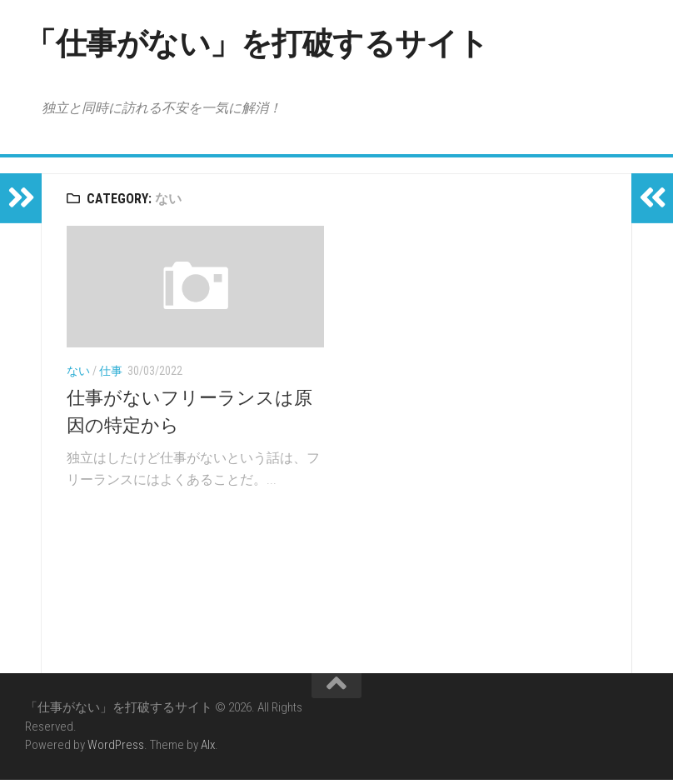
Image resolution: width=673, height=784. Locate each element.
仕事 (111, 375)
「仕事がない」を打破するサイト (288, 45)
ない (78, 375)
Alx (208, 749)
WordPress (116, 749)
